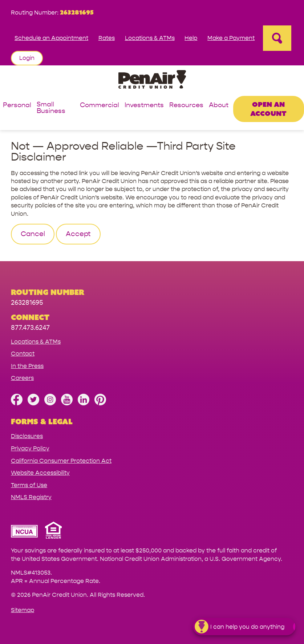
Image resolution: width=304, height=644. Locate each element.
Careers (22, 378)
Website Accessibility (40, 473)
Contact (23, 354)
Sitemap (23, 610)
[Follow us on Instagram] (50, 403)
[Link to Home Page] (152, 80)
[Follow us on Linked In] (84, 403)
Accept (78, 234)
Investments (144, 106)
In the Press (27, 366)
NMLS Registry (31, 497)
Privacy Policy (30, 448)
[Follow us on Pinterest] (100, 403)
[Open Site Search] (277, 38)
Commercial (100, 106)
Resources (186, 106)
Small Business (51, 108)
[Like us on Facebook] (17, 403)
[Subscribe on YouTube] (67, 403)
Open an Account (268, 109)
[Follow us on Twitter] (33, 403)
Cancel (33, 234)
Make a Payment (231, 38)
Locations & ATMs (150, 38)
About (219, 106)
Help (191, 38)
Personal (17, 106)
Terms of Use (29, 485)
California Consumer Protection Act (61, 461)
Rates (107, 38)
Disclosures (27, 436)
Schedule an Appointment (51, 38)
